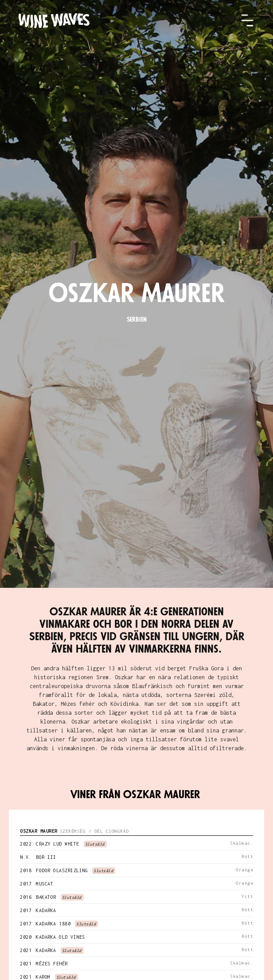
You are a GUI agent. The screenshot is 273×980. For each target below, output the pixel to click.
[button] (247, 20)
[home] (129, 21)
